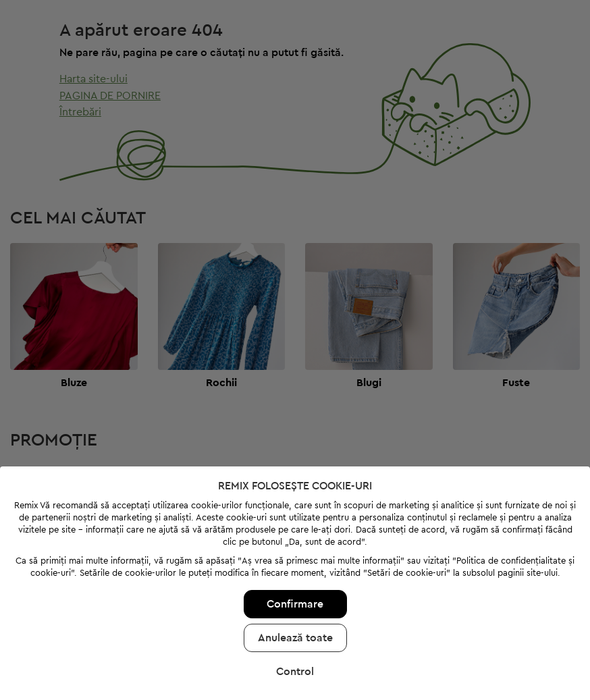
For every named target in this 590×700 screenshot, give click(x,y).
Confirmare (295, 587)
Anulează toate (295, 621)
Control (295, 655)
